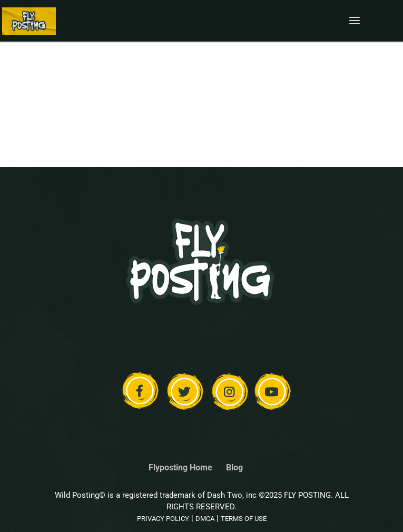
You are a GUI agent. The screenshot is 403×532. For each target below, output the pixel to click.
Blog (234, 467)
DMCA (205, 519)
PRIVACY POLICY (163, 519)
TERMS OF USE (244, 519)
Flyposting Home (180, 467)
